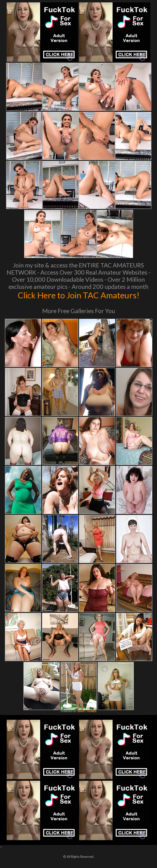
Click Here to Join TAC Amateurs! (78, 295)
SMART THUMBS (87, 711)
